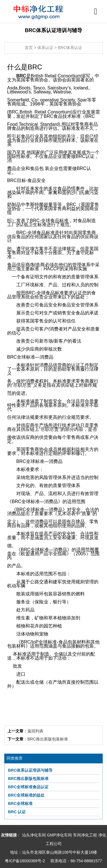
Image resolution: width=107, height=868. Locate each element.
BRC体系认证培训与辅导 (30, 770)
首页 (29, 48)
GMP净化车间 (60, 835)
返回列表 (35, 731)
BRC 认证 (17, 812)
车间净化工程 (85, 835)
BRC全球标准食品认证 (28, 787)
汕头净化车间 (34, 835)
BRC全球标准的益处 (26, 795)
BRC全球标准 (20, 804)
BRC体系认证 (70, 48)
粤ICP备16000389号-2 (25, 861)
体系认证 (45, 48)
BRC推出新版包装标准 (48, 739)
